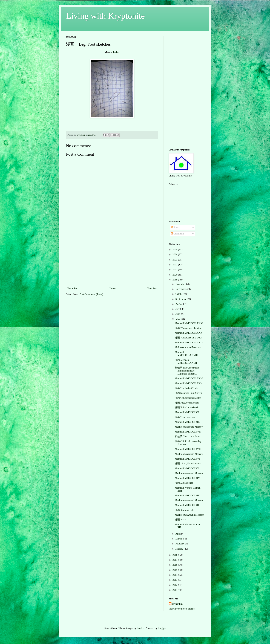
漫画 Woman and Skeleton (188, 328)
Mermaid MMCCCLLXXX (189, 333)
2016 (175, 565)
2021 (175, 270)
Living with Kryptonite (105, 16)
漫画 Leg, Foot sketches (188, 464)
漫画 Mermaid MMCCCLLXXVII (186, 361)
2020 (175, 275)
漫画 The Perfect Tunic (186, 388)
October (180, 294)
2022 (175, 265)
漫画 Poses (180, 520)
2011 (175, 590)
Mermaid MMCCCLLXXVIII (186, 354)
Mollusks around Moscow (188, 347)
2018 (175, 555)
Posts (175, 227)
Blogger (162, 628)
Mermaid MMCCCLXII (187, 505)
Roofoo (140, 628)
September (181, 299)
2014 (175, 575)
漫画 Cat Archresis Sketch (188, 398)
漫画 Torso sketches (185, 417)
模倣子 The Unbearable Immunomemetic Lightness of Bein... (187, 371)
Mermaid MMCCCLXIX (187, 422)
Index (116, 52)
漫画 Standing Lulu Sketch (188, 393)
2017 (175, 560)
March (179, 539)
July (178, 309)
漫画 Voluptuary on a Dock (189, 338)
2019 (175, 280)
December (181, 284)
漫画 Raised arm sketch (187, 407)
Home (113, 288)
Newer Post (73, 288)
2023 (175, 260)
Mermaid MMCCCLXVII (188, 449)
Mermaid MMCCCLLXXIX (189, 343)
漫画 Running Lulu (185, 510)
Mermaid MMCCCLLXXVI (189, 378)
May (178, 319)
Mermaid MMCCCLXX (187, 412)
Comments (177, 234)
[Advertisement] (112, 260)
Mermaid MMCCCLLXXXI (189, 323)
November (181, 289)
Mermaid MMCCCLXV (187, 469)
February (180, 544)
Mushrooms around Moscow (189, 427)
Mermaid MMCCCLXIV (187, 478)
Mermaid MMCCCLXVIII (188, 432)
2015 (175, 570)
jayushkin (177, 604)
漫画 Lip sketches (184, 483)
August (179, 304)
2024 (175, 255)
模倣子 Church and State (187, 436)
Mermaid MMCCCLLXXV (189, 383)
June (178, 314)
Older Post (152, 288)
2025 (175, 250)
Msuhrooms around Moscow (189, 473)
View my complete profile (182, 609)
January (179, 549)
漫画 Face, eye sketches (187, 403)
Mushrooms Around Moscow (189, 515)
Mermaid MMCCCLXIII (187, 496)
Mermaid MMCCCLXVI (187, 459)
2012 (175, 585)
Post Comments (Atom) (91, 294)
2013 (175, 580)
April (178, 534)
